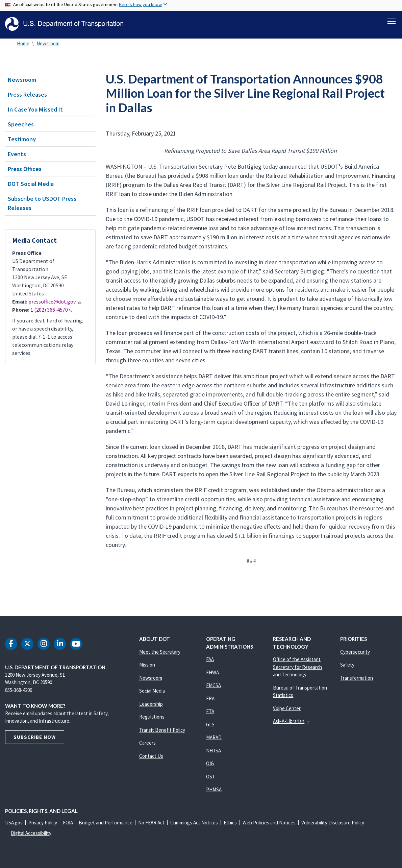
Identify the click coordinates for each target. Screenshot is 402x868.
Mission (147, 665)
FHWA (212, 672)
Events (17, 154)
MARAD (214, 737)
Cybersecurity (355, 652)
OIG (210, 763)
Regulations (152, 717)
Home (23, 43)
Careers (147, 743)
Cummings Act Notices (194, 823)
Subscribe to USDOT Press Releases (42, 203)
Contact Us (151, 756)
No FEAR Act (151, 823)
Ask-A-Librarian (292, 721)
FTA (210, 711)
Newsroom (48, 43)
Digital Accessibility (31, 833)
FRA (210, 698)
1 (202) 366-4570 (51, 310)
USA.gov (14, 823)
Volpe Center (287, 708)
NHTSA (213, 751)
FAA (210, 659)
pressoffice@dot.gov (55, 302)
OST (211, 777)
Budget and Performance (106, 823)
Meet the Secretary (160, 652)
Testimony (22, 139)
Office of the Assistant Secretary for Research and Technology (297, 667)
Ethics (230, 823)
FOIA (68, 823)
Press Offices (25, 169)
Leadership (151, 704)
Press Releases (27, 94)
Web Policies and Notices (269, 823)
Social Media (152, 691)
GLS (210, 725)
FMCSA (213, 685)
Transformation (357, 678)
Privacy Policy (43, 823)
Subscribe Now (35, 737)
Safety (347, 665)
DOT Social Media (31, 184)
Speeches (21, 124)
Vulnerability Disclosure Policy (333, 823)
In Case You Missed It (35, 109)
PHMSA (214, 789)
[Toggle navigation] (392, 21)
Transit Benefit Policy (162, 730)
